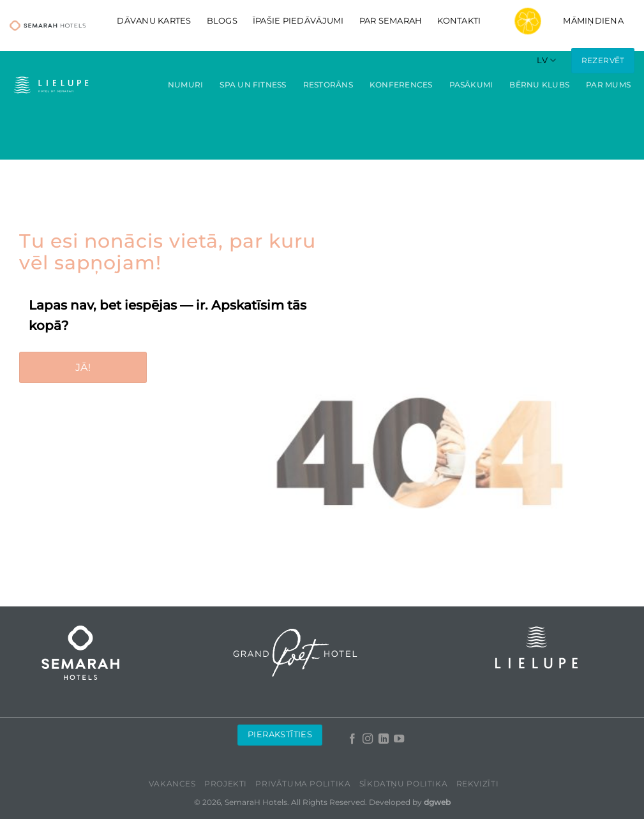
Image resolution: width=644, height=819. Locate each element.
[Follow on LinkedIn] (383, 739)
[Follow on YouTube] (399, 739)
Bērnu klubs (539, 85)
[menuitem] (546, 60)
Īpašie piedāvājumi (298, 21)
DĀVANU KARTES (154, 21)
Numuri (185, 85)
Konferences (401, 85)
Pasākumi (471, 85)
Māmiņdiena (560, 21)
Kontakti (459, 21)
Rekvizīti (478, 784)
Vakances (172, 784)
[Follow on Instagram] (368, 739)
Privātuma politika (303, 784)
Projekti (226, 784)
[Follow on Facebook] (352, 739)
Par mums (608, 85)
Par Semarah (391, 21)
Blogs (222, 21)
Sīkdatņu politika (403, 784)
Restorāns (328, 85)
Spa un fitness (253, 85)
